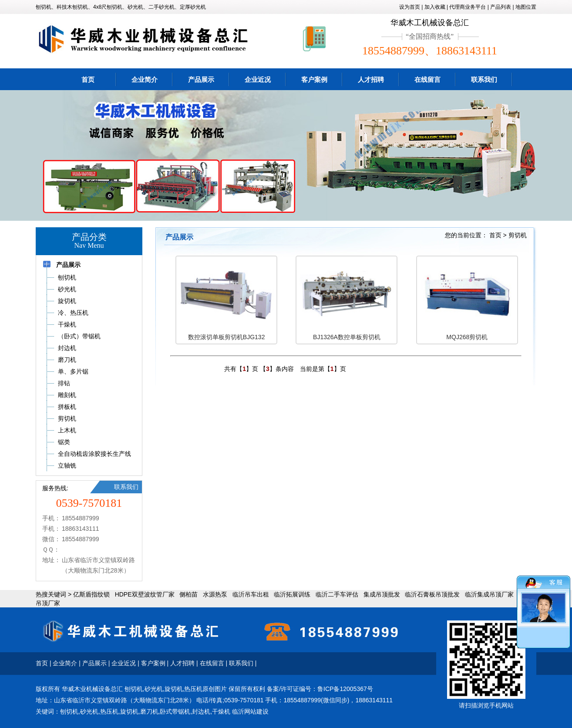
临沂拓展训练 (292, 594)
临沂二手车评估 (337, 594)
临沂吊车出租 (251, 594)
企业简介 (145, 79)
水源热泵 (215, 594)
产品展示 (201, 79)
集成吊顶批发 (382, 594)
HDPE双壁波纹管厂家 (145, 594)
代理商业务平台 (468, 7)
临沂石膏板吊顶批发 (432, 594)
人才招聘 (371, 79)
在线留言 (427, 79)
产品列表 (501, 7)
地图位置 (526, 7)
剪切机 (518, 235)
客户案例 (314, 79)
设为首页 (410, 7)
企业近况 (258, 79)
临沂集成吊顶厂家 (489, 594)
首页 (88, 79)
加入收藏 (435, 7)
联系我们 (484, 79)
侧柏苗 (188, 594)
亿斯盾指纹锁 (91, 594)
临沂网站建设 (250, 711)
